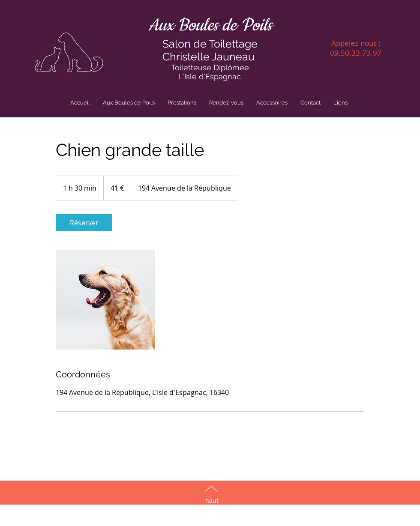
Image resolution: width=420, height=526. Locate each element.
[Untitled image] (105, 300)
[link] (84, 223)
